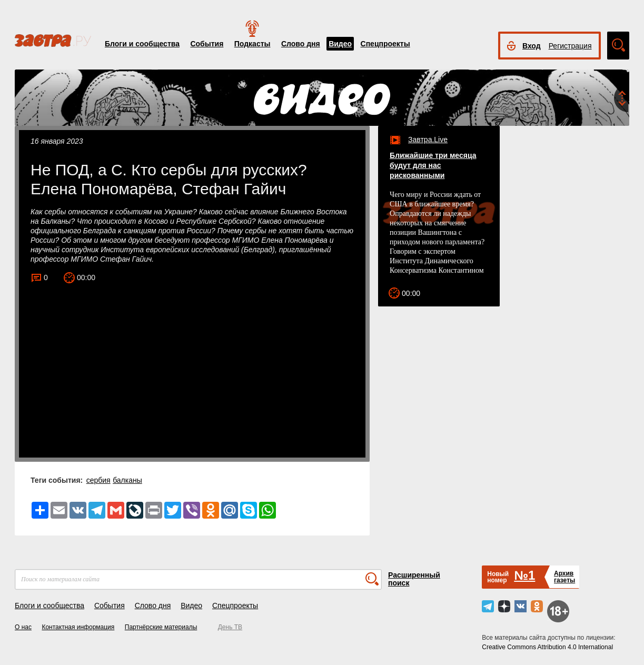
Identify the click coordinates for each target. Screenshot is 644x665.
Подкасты (252, 44)
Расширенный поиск (414, 579)
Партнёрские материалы (161, 627)
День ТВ (230, 627)
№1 (524, 575)
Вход (532, 46)
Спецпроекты (385, 44)
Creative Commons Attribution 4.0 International (547, 647)
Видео (340, 44)
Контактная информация (78, 627)
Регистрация (570, 46)
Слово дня (301, 44)
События (207, 44)
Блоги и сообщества (142, 44)
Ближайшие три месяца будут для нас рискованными (433, 165)
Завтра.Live (428, 140)
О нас (23, 627)
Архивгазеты (564, 577)
